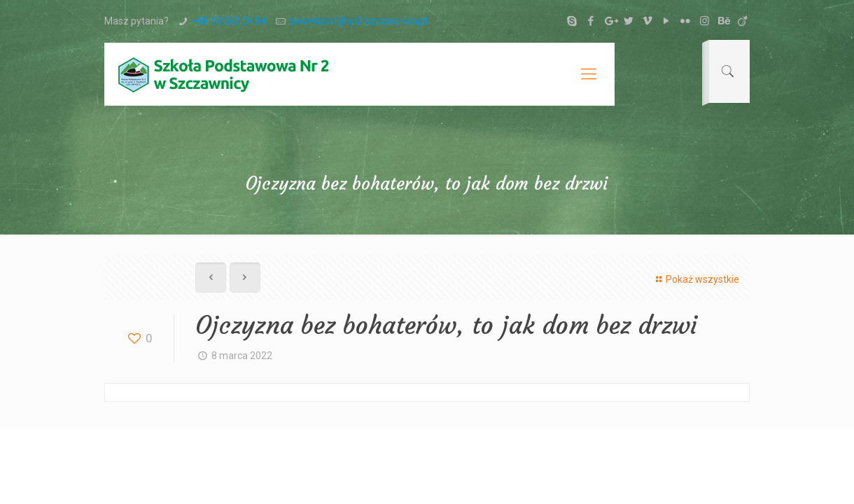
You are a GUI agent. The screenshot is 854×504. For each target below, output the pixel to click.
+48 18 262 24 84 (229, 21)
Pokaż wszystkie (695, 279)
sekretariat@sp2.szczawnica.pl (358, 21)
